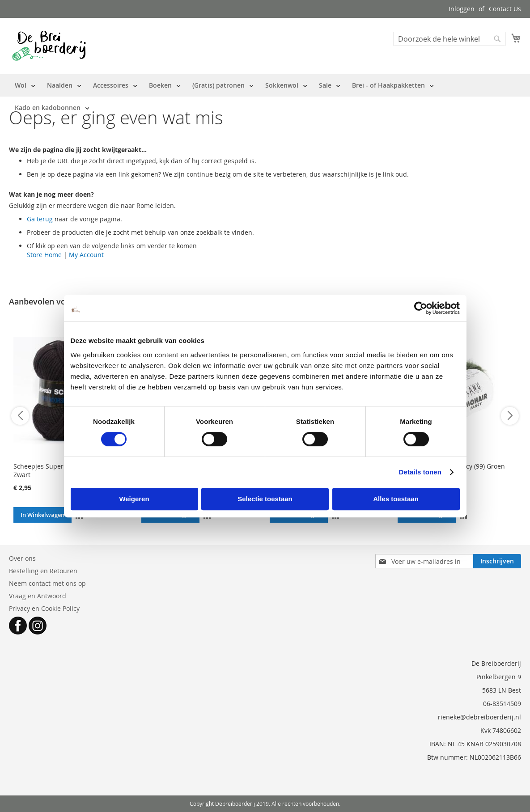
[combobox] (449, 39)
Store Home (44, 255)
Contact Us (505, 9)
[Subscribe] (497, 561)
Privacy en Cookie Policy (44, 608)
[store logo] (49, 46)
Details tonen (420, 472)
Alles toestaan (396, 499)
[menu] (265, 97)
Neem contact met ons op (47, 583)
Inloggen (462, 9)
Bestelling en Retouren (43, 571)
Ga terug (40, 219)
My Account (86, 255)
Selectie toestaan (265, 499)
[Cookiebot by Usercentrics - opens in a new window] (421, 308)
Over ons (22, 558)
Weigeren (134, 499)
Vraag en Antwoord (38, 596)
